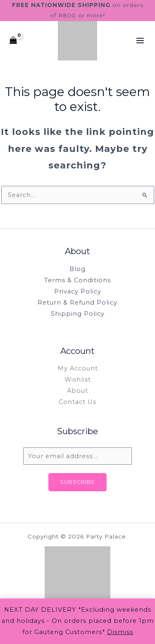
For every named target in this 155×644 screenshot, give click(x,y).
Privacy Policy (78, 291)
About (77, 391)
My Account (78, 368)
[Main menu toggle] (140, 41)
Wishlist (78, 380)
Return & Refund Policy (77, 303)
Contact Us (77, 402)
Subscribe (77, 482)
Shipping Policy (78, 314)
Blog (77, 269)
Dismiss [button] (120, 632)
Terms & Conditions (77, 280)
